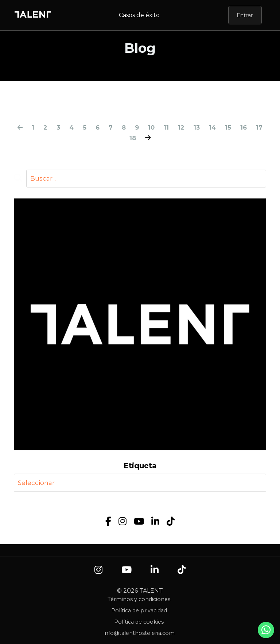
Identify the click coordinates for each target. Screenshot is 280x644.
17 (125, 138)
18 (141, 138)
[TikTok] (171, 522)
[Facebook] (108, 522)
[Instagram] (122, 522)
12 (190, 127)
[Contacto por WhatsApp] (266, 632)
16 (254, 127)
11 (175, 127)
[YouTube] (139, 522)
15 (239, 127)
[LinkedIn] (155, 522)
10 (160, 127)
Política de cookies (139, 623)
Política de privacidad (139, 611)
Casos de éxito (139, 15)
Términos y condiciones (139, 600)
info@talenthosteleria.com (139, 634)
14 (223, 127)
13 (206, 127)
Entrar (245, 15)
